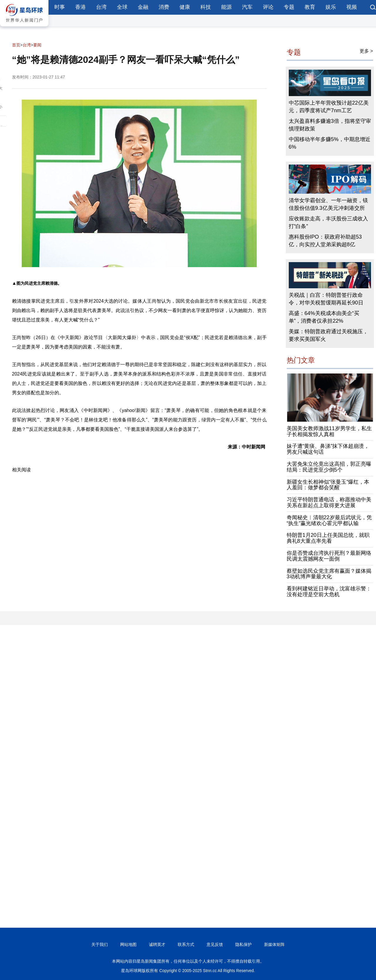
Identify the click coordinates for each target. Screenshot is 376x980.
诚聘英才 (157, 944)
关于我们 (100, 944)
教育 (310, 7)
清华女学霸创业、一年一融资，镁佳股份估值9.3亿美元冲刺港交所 (328, 204)
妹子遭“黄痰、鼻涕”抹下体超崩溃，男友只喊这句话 (328, 449)
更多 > (366, 51)
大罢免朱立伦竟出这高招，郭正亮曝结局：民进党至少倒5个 (329, 467)
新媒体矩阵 (274, 944)
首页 (16, 45)
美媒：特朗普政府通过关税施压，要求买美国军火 (328, 335)
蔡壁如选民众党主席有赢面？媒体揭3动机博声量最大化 (329, 574)
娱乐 (331, 7)
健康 (185, 7)
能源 (226, 7)
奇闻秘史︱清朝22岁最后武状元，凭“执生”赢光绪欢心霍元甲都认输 (329, 520)
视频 (352, 7)
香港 (80, 7)
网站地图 (128, 944)
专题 (289, 7)
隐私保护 (244, 944)
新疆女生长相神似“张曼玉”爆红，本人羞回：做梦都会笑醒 (328, 485)
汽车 (247, 7)
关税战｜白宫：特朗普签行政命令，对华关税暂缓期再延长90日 (326, 299)
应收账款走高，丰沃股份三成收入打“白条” (328, 222)
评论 (268, 7)
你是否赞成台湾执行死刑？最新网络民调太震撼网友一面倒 (329, 556)
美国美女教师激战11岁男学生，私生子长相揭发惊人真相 (329, 431)
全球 (122, 7)
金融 (143, 7)
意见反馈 (215, 944)
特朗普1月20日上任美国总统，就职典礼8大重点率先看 (328, 538)
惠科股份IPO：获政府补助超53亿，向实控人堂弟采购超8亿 (325, 241)
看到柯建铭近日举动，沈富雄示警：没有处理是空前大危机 (329, 592)
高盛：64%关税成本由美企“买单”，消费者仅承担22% (324, 317)
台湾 (101, 7)
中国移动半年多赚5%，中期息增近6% (330, 143)
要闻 (37, 45)
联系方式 (186, 944)
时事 (60, 7)
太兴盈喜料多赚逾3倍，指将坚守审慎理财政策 (330, 125)
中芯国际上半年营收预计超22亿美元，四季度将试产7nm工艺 (329, 107)
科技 (206, 7)
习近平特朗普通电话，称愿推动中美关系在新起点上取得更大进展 (329, 502)
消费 (164, 7)
